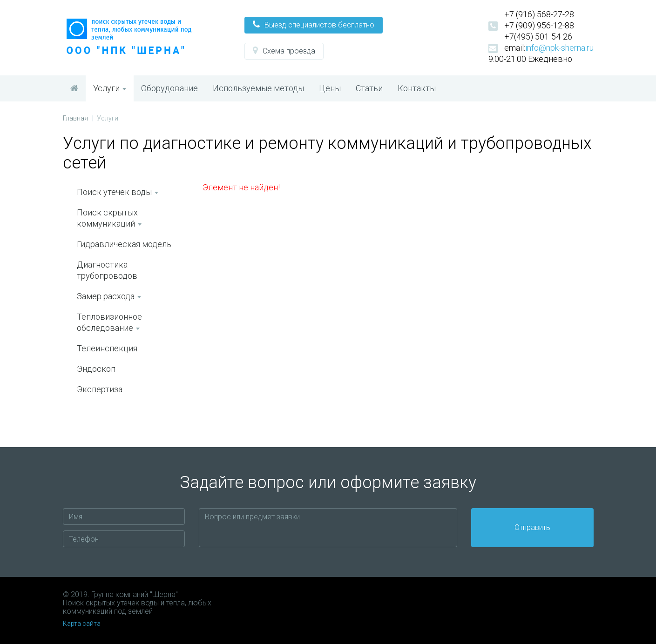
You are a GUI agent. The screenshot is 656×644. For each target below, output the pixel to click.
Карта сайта (82, 624)
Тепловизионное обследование (109, 322)
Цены (330, 88)
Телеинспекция (107, 348)
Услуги (110, 88)
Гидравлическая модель (124, 244)
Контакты (417, 88)
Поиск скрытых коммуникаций (109, 218)
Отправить (532, 527)
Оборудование (169, 88)
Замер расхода (109, 296)
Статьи (369, 88)
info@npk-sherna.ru (559, 48)
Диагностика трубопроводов (107, 270)
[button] (314, 25)
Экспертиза (100, 389)
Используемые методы (258, 88)
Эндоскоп (96, 369)
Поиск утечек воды (118, 192)
